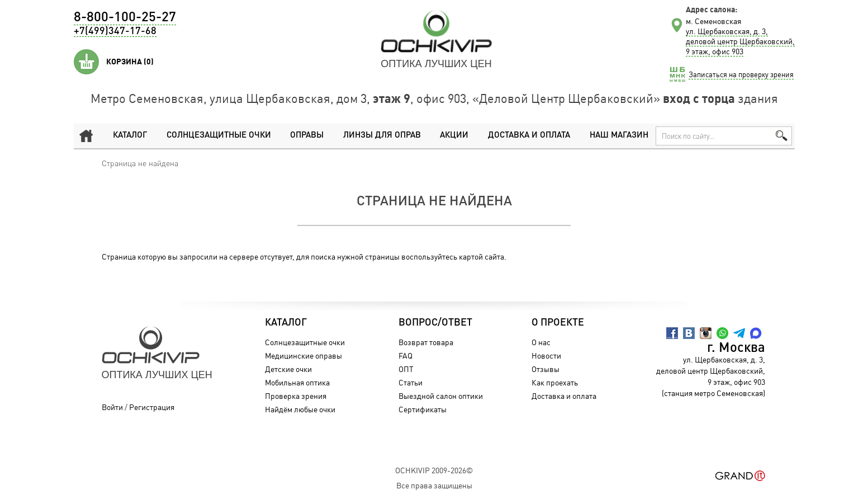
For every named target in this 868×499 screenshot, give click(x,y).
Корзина (130, 62)
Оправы (307, 136)
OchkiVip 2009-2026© (434, 470)
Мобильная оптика (297, 382)
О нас (541, 342)
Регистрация (152, 407)
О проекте (558, 323)
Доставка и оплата (529, 136)
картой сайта (482, 256)
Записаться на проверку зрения (741, 74)
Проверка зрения (296, 396)
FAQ (405, 356)
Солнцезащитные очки (219, 136)
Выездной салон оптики (441, 396)
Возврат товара (426, 342)
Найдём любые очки (300, 409)
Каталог (130, 136)
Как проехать (555, 382)
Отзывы (546, 369)
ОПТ (406, 369)
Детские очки (288, 369)
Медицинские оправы (303, 356)
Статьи (411, 382)
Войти (112, 407)
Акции (454, 136)
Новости (546, 356)
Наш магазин (619, 136)
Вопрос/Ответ (435, 323)
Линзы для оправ (382, 136)
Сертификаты (423, 409)
